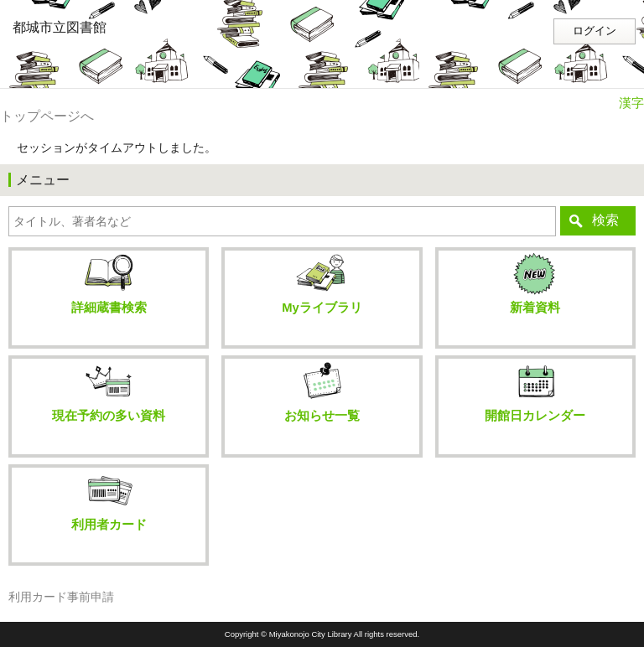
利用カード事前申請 (61, 597)
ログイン (595, 31)
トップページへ (47, 116)
